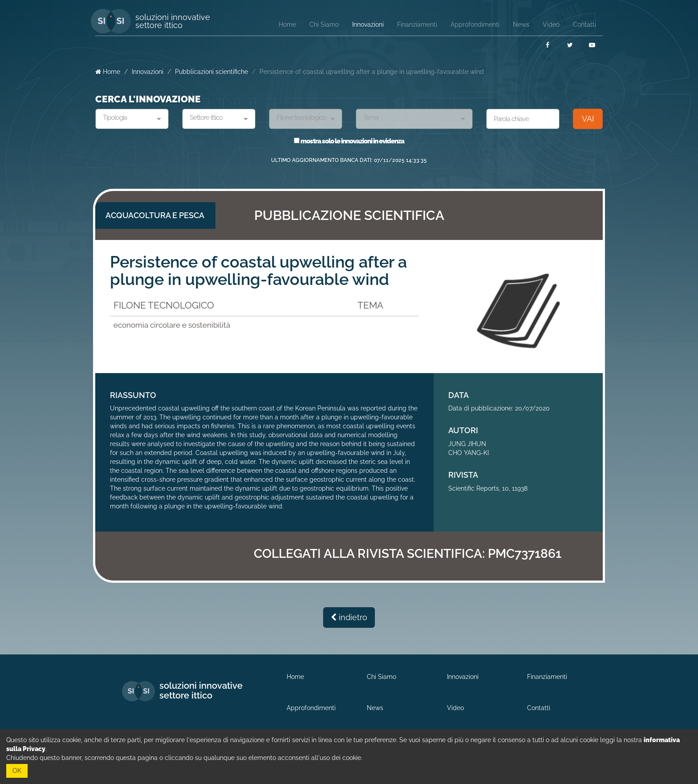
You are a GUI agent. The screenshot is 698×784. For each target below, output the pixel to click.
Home (108, 72)
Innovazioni (148, 72)
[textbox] (129, 118)
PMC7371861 (525, 554)
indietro (349, 617)
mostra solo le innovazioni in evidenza (349, 141)
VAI (588, 119)
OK (17, 771)
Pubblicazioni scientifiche (211, 72)
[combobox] (132, 119)
